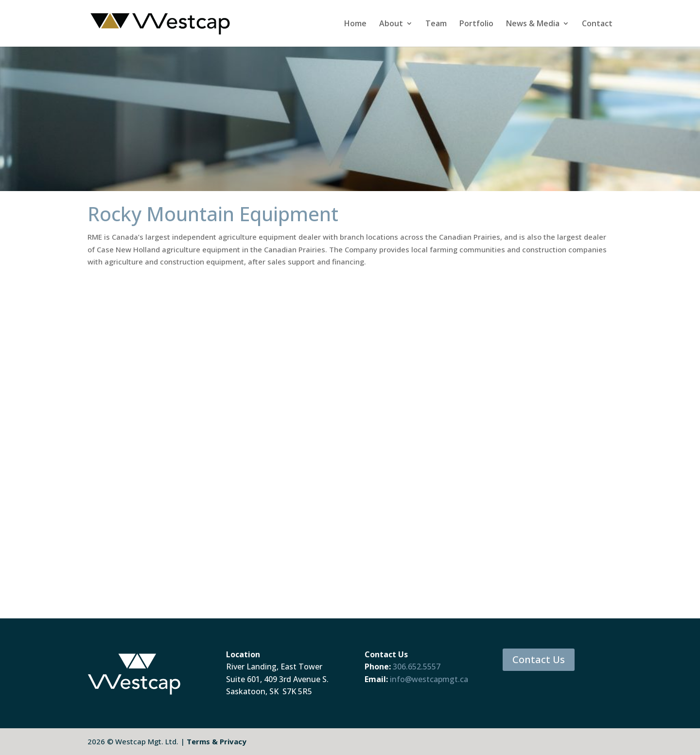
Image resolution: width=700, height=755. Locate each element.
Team (436, 24)
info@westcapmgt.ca (429, 679)
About (391, 24)
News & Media (533, 24)
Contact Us (539, 659)
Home (355, 24)
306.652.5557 (417, 667)
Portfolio (476, 24)
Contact (597, 24)
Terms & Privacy (217, 741)
